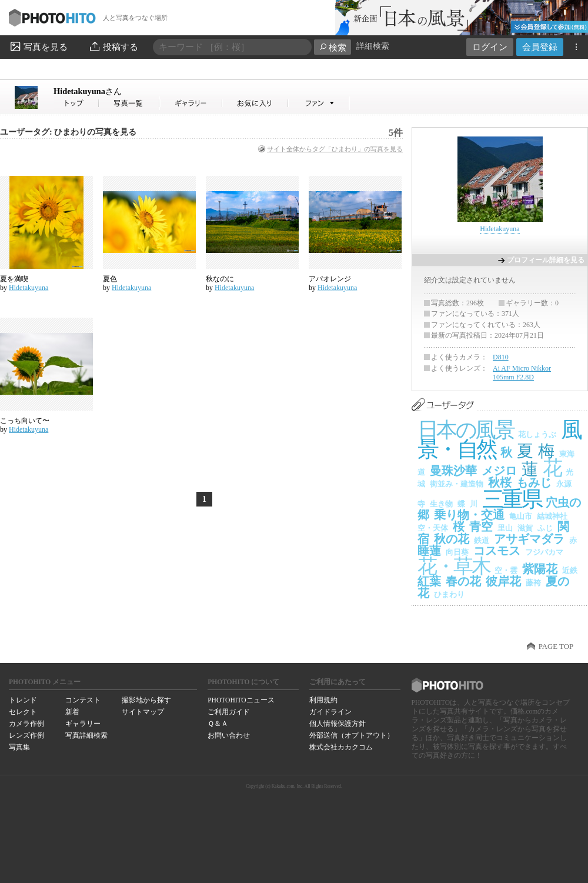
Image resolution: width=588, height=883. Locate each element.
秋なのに (220, 279)
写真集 (19, 747)
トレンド (23, 700)
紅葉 (429, 581)
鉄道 (482, 540)
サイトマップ (143, 712)
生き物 (441, 504)
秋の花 (452, 539)
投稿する (113, 46)
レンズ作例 (26, 735)
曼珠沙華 (453, 471)
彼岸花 (503, 581)
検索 (333, 47)
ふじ (545, 528)
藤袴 (533, 583)
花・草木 (454, 566)
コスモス (497, 551)
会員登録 (540, 47)
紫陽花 (540, 569)
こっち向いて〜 (25, 421)
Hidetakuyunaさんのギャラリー (191, 103)
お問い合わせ (229, 735)
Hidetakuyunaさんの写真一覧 (129, 103)
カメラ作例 (26, 724)
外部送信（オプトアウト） (352, 735)
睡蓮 (429, 551)
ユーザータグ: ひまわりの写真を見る (68, 132)
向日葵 (457, 552)
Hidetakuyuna (88, 91)
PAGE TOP (556, 647)
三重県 (512, 499)
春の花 (463, 581)
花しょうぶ (537, 434)
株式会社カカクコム (341, 747)
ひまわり (449, 594)
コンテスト (83, 700)
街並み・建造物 (457, 484)
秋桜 (500, 482)
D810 (501, 357)
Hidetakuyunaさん (76, 103)
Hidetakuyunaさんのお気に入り (255, 103)
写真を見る (38, 46)
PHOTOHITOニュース (241, 700)
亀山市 (521, 516)
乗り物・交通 (469, 515)
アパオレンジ (330, 279)
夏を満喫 (14, 279)
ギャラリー (83, 724)
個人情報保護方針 (338, 724)
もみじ (534, 482)
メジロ (499, 471)
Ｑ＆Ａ (218, 724)
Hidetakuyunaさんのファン (319, 103)
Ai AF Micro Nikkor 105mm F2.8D (522, 373)
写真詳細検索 (86, 735)
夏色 (110, 279)
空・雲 (506, 570)
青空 (481, 527)
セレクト (23, 712)
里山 (505, 528)
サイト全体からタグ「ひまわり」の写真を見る (335, 149)
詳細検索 (373, 46)
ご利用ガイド (229, 712)
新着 (72, 712)
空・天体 (433, 528)
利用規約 (323, 700)
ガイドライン (330, 712)
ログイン (490, 47)
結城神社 (552, 516)
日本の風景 (465, 430)
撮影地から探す (146, 700)
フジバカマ (544, 552)
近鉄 (570, 570)
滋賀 (525, 528)
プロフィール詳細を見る (546, 260)
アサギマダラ (529, 539)
